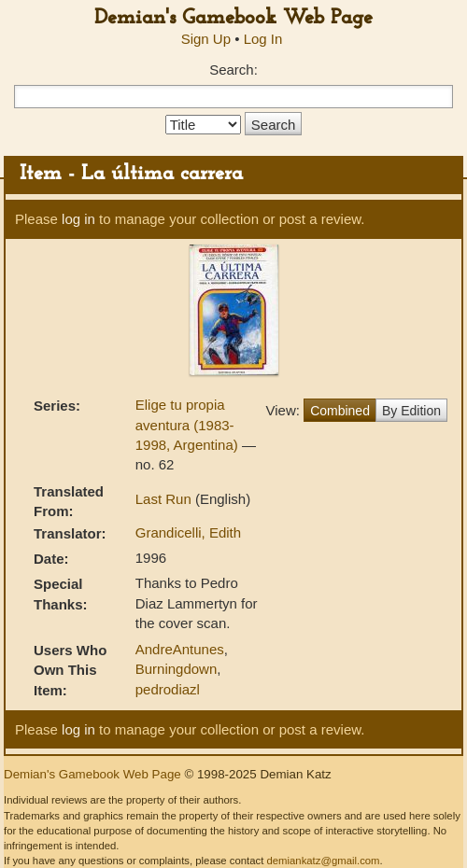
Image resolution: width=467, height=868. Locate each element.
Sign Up (206, 39)
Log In (263, 39)
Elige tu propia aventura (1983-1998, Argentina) (189, 425)
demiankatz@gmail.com (323, 861)
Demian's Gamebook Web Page (233, 18)
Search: (233, 70)
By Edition (411, 411)
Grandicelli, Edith (188, 532)
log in (78, 219)
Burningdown (177, 669)
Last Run (165, 499)
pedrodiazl (168, 689)
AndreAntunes (180, 649)
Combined (340, 411)
